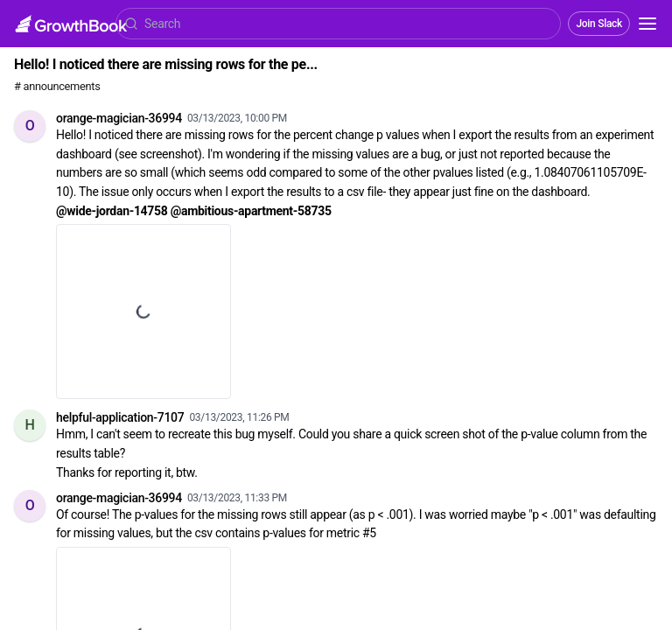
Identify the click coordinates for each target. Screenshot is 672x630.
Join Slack (599, 24)
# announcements (57, 86)
